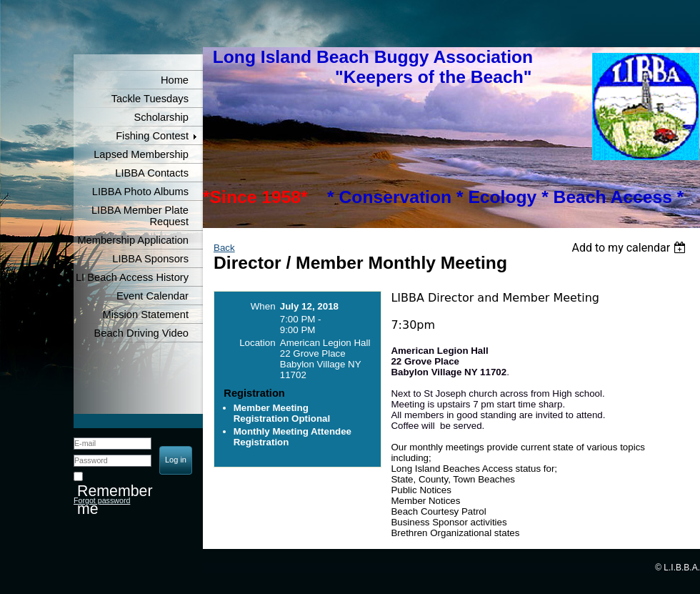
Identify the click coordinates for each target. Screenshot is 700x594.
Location (257, 343)
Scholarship (161, 117)
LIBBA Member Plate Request (140, 216)
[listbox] (630, 248)
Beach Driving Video (141, 333)
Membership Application (133, 240)
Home (175, 80)
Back (224, 248)
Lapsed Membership (141, 154)
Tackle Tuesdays (150, 99)
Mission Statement (145, 315)
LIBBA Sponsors (150, 259)
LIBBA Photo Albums (140, 192)
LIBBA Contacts (152, 173)
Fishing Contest (152, 136)
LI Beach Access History (132, 277)
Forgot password (102, 500)
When (263, 306)
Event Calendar (152, 296)
